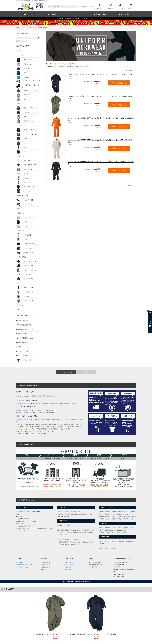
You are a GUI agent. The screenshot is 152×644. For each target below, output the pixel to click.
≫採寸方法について (46, 569)
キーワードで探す (23, 34)
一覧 (68, 64)
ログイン (121, 6)
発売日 (65, 66)
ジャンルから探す (23, 315)
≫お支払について (45, 562)
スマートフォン (66, 372)
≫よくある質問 (69, 565)
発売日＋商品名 (86, 66)
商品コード (55, 66)
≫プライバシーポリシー (23, 567)
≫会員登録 (68, 562)
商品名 (61, 66)
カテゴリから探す (23, 46)
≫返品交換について (46, 567)
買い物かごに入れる (119, 83)
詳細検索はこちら (86, 6)
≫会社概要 (19, 562)
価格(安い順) (70, 66)
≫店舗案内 (68, 569)
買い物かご (131, 6)
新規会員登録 (110, 6)
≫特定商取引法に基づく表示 (24, 565)
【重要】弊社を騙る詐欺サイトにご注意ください (76, 19)
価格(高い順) (78, 66)
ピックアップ (63, 64)
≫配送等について (45, 565)
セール (76, 14)
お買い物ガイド (98, 6)
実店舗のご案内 (100, 14)
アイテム (31, 14)
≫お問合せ (68, 567)
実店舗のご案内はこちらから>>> (107, 548)
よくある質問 (124, 14)
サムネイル (55, 64)
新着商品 (52, 14)
